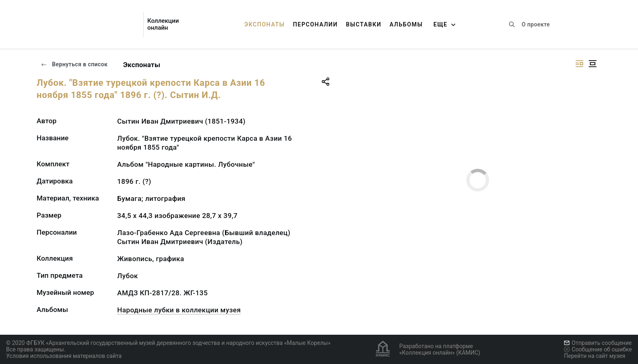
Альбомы (406, 24)
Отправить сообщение (598, 343)
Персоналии (315, 24)
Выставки (364, 24)
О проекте (536, 24)
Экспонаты (264, 24)
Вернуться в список (74, 64)
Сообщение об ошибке (598, 349)
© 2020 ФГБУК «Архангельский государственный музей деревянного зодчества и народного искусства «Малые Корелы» (168, 343)
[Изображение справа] (579, 64)
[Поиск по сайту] (512, 24)
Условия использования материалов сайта (64, 356)
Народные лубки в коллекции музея (179, 310)
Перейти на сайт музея (595, 356)
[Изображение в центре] (592, 64)
